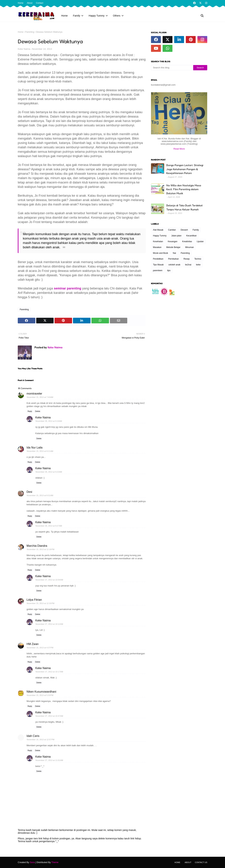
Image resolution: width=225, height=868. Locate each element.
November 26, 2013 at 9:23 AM (49, 472)
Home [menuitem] (64, 16)
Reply (30, 411)
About (30, 3)
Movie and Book (160, 253)
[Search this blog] (172, 68)
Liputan (200, 241)
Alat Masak (158, 230)
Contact (39, 3)
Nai (174, 253)
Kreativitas (187, 241)
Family (196, 230)
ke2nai (188, 265)
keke (198, 265)
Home (21, 3)
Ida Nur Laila (35, 448)
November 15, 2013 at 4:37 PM (40, 648)
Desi (29, 492)
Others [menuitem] (117, 16)
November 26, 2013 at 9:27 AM (49, 526)
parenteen (158, 270)
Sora (32, 862)
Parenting (30, 32)
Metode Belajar (173, 247)
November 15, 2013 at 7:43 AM (40, 397)
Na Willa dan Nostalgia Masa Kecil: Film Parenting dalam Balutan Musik (184, 189)
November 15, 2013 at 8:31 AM (40, 495)
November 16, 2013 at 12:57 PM (41, 740)
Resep (187, 259)
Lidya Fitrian (34, 600)
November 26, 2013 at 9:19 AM (49, 421)
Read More (179, 149)
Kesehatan (158, 241)
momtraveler (34, 394)
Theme (55, 862)
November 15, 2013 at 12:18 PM (41, 549)
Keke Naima (24, 49)
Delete (38, 411)
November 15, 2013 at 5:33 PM (40, 695)
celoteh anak (174, 265)
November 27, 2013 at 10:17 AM (49, 672)
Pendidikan (158, 259)
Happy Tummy (160, 236)
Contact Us (201, 862)
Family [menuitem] (77, 16)
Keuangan (173, 241)
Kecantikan (191, 236)
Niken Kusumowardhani (41, 692)
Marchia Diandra (37, 546)
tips (169, 270)
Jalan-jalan (176, 236)
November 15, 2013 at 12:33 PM (41, 603)
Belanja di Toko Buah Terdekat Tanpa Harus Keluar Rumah (184, 207)
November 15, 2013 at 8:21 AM (40, 451)
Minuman (189, 247)
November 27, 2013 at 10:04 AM (49, 580)
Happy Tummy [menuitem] (97, 16)
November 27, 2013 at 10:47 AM (49, 716)
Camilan (172, 230)
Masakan (157, 247)
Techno (198, 259)
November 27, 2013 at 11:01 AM (49, 760)
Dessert (184, 230)
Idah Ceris (33, 736)
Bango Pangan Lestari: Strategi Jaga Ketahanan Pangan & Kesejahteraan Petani (185, 169)
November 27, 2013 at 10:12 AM (49, 624)
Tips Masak (158, 265)
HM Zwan (33, 644)
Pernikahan (173, 259)
